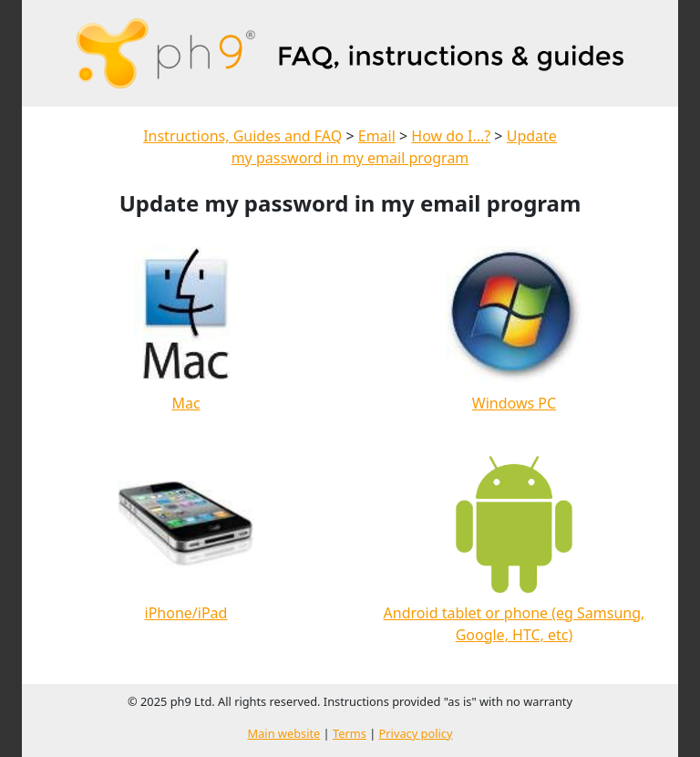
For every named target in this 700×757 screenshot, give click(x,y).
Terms (350, 733)
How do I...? (451, 136)
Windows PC (514, 403)
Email (377, 136)
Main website (284, 733)
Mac (185, 403)
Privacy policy (416, 733)
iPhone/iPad (186, 613)
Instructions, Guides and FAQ (242, 136)
